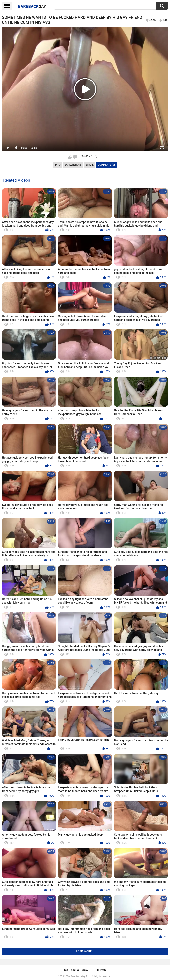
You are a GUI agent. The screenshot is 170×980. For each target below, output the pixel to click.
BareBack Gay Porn (81, 976)
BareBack (32, 6)
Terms (101, 970)
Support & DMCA (76, 970)
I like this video (70, 157)
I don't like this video (75, 157)
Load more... (85, 951)
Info (58, 165)
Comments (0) (106, 165)
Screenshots (73, 165)
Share (90, 165)
